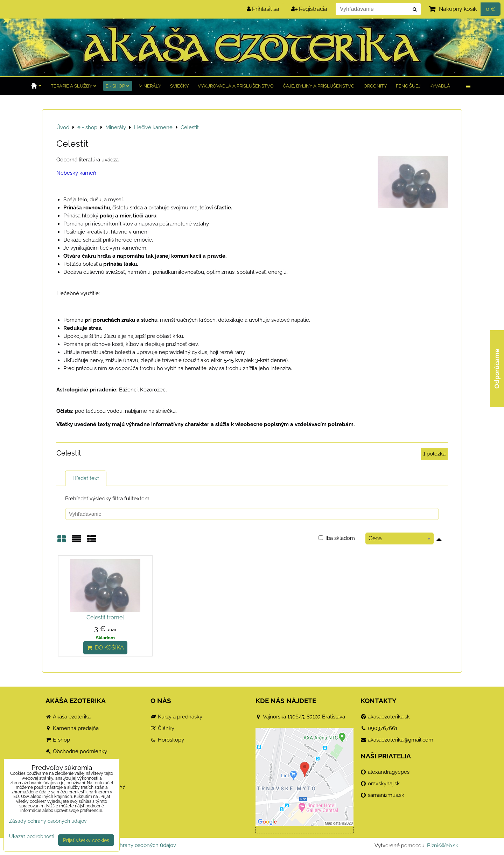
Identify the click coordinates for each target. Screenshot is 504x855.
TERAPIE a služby (74, 86)
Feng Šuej (408, 86)
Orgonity (375, 86)
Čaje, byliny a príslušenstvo (319, 86)
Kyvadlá (440, 86)
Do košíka (105, 648)
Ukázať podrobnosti (32, 836)
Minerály (150, 86)
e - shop (118, 86)
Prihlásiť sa (263, 9)
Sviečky (179, 86)
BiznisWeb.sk (443, 846)
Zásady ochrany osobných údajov (136, 845)
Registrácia (309, 9)
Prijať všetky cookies (86, 840)
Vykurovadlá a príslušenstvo (236, 86)
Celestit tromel (105, 617)
